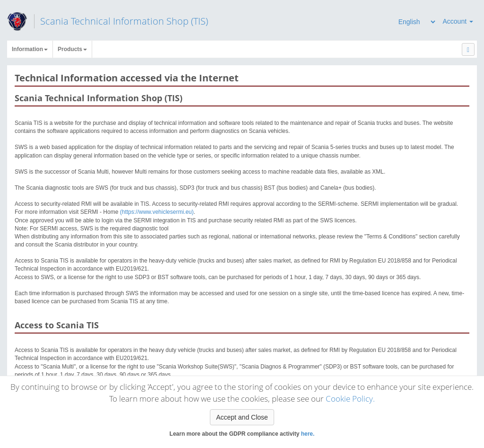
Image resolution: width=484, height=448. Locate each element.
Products (72, 49)
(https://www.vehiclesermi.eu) (157, 212)
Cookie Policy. (350, 399)
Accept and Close (242, 417)
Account (458, 21)
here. (308, 434)
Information (30, 49)
